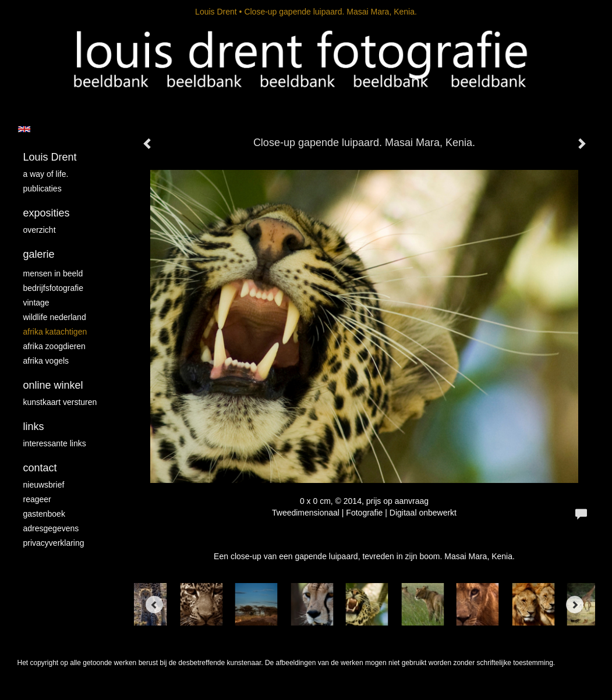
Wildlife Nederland (55, 317)
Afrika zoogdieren (54, 346)
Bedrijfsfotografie (54, 288)
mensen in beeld (53, 273)
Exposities (47, 213)
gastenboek (44, 514)
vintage (36, 303)
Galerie (39, 254)
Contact (40, 468)
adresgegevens (51, 528)
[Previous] (154, 605)
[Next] (575, 605)
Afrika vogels (46, 361)
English (24, 129)
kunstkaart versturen (60, 402)
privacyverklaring (54, 543)
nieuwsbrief (44, 485)
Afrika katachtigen (55, 332)
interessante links (55, 443)
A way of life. (46, 174)
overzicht (40, 230)
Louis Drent (216, 12)
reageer (37, 499)
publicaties (43, 189)
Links (34, 427)
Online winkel (53, 385)
